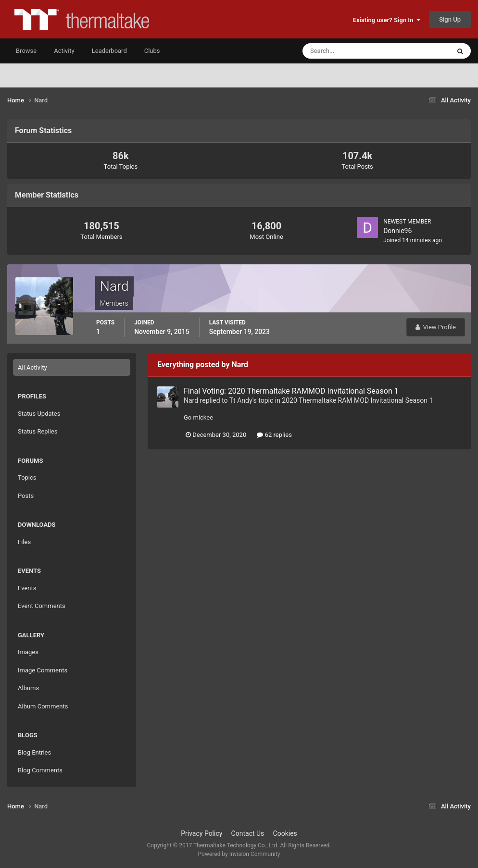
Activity (64, 51)
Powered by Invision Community (239, 854)
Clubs (152, 51)
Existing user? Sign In (387, 20)
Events (27, 588)
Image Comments (43, 670)
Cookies (285, 833)
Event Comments (42, 606)
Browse (26, 51)
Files (24, 542)
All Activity (32, 367)
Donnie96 (397, 231)
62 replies (274, 435)
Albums (28, 688)
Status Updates (39, 414)
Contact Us (248, 833)
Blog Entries (34, 752)
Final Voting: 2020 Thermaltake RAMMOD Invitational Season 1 (291, 391)
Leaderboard (109, 51)
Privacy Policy (201, 833)
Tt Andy (241, 400)
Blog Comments (40, 770)
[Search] (347, 51)
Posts (26, 496)
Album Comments (43, 706)
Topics (27, 477)
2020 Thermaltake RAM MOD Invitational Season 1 (357, 400)
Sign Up (450, 19)
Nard (191, 400)
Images (28, 652)
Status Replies (38, 431)
